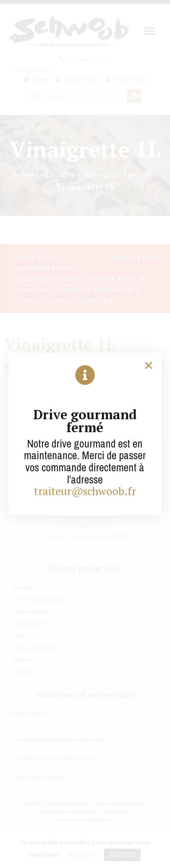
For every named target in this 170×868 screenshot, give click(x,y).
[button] (149, 366)
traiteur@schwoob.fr (85, 491)
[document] (85, 434)
